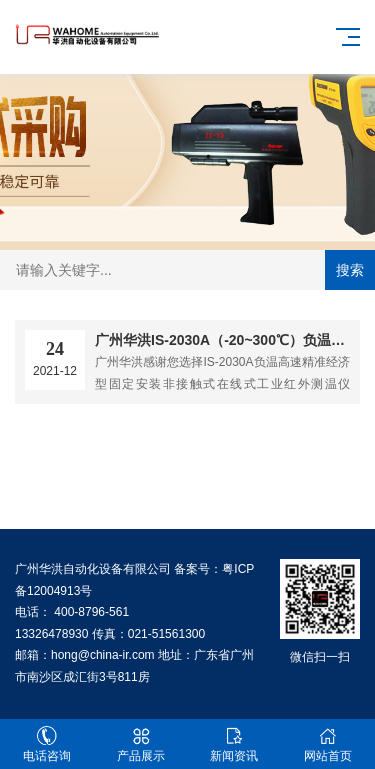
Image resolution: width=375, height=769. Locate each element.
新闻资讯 (235, 744)
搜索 (350, 270)
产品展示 (141, 744)
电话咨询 (47, 744)
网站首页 (328, 744)
